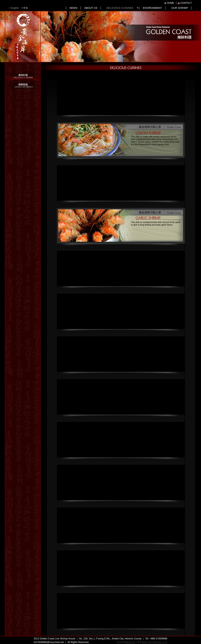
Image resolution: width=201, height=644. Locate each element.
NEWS (73, 8)
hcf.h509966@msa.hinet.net (49, 642)
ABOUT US (91, 8)
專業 (152, 642)
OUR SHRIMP (180, 8)
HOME (171, 3)
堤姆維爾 (126, 642)
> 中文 (23, 8)
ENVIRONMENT (152, 8)
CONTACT (186, 3)
